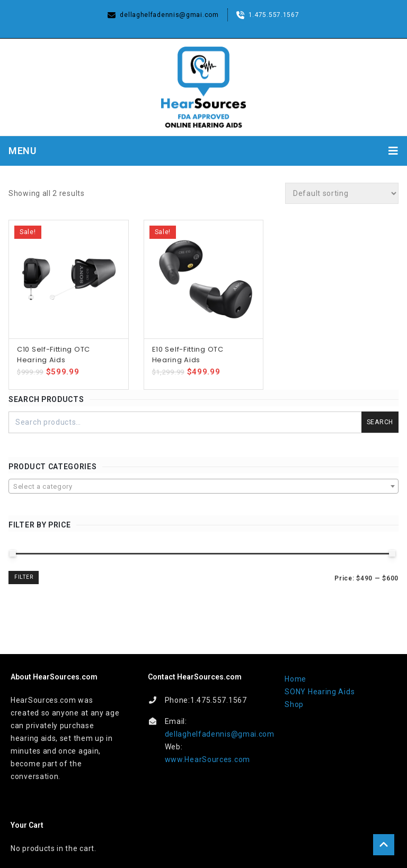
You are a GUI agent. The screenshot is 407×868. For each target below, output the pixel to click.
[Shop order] (342, 193)
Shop (294, 704)
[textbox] (203, 487)
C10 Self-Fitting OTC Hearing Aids (54, 355)
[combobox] (203, 486)
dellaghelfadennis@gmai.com (220, 734)
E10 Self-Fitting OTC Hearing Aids (188, 355)
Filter (24, 577)
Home (295, 679)
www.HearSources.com (207, 759)
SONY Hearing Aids (320, 692)
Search (380, 422)
